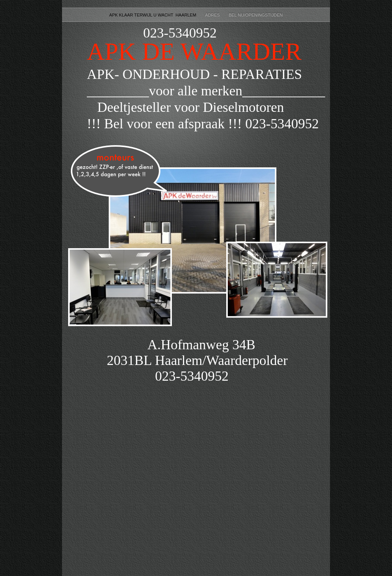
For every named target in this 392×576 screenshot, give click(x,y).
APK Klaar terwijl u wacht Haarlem (153, 15)
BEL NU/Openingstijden (256, 15)
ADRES (213, 15)
